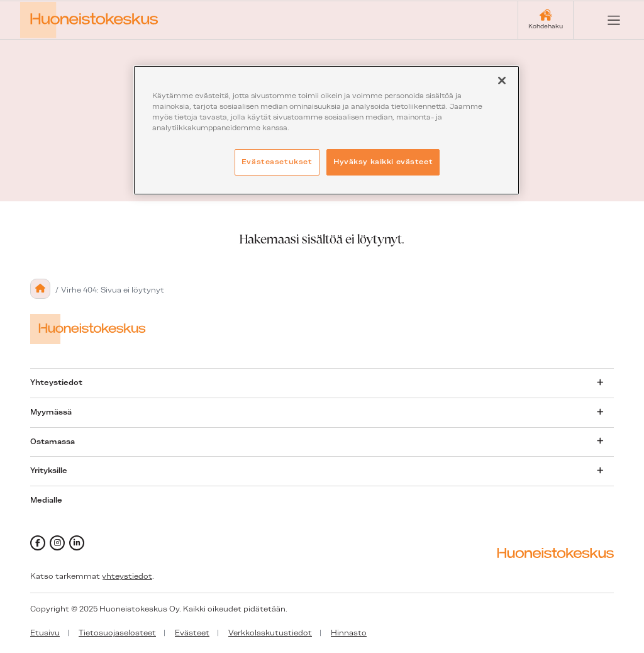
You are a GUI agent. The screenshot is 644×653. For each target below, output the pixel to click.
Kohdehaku (546, 26)
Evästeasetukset (277, 162)
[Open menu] (604, 20)
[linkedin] (77, 543)
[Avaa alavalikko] (600, 382)
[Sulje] (502, 81)
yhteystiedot (127, 576)
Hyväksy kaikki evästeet (383, 162)
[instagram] (57, 543)
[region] (326, 130)
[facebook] (38, 543)
